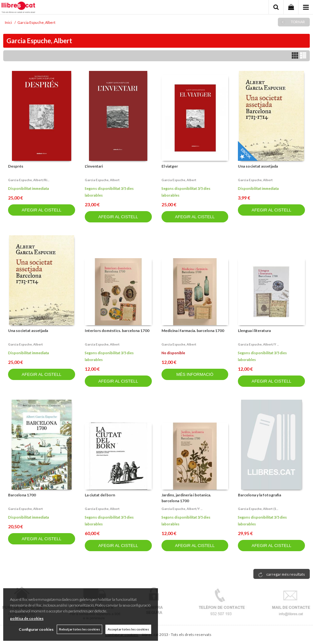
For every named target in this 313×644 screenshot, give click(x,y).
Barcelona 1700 (22, 495)
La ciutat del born (100, 495)
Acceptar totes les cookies (128, 629)
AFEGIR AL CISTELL (41, 210)
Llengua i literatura (254, 331)
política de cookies (27, 618)
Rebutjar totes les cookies (79, 629)
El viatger (170, 166)
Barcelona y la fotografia (259, 495)
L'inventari (94, 166)
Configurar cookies (36, 629)
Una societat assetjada (258, 166)
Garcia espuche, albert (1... (258, 509)
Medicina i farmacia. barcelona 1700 (193, 331)
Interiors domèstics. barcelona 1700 (117, 331)
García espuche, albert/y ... (258, 344)
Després (16, 166)
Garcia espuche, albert (102, 180)
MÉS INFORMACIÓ (195, 374)
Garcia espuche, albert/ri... (29, 180)
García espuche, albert (102, 344)
